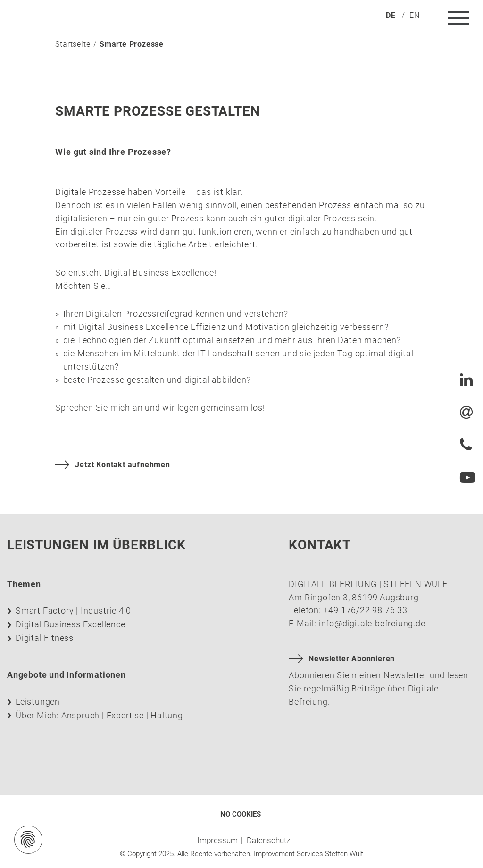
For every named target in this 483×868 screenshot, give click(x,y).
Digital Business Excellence (71, 624)
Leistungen (38, 702)
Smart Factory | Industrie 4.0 (73, 611)
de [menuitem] (391, 15)
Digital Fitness (45, 638)
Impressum (217, 840)
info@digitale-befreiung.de (372, 623)
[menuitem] (391, 15)
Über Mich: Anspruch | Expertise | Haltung (99, 715)
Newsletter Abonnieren (342, 659)
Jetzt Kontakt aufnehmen (112, 465)
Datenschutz (268, 840)
